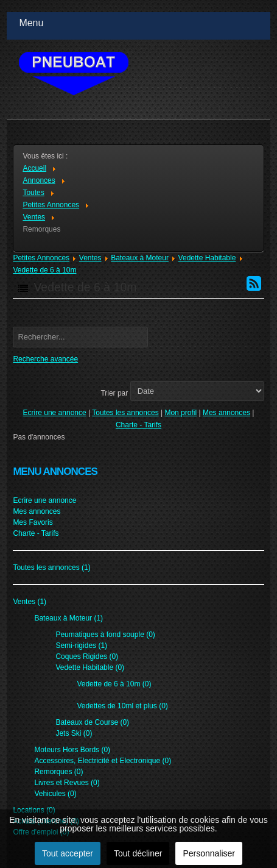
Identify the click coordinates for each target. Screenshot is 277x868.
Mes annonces (226, 413)
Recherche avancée (45, 359)
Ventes (90, 258)
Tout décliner (138, 853)
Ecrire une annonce (55, 413)
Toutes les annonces (125, 413)
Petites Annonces (41, 258)
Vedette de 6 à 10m (44, 270)
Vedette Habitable (207, 258)
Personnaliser (209, 853)
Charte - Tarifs (138, 425)
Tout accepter (68, 853)
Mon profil (181, 413)
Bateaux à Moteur (140, 258)
